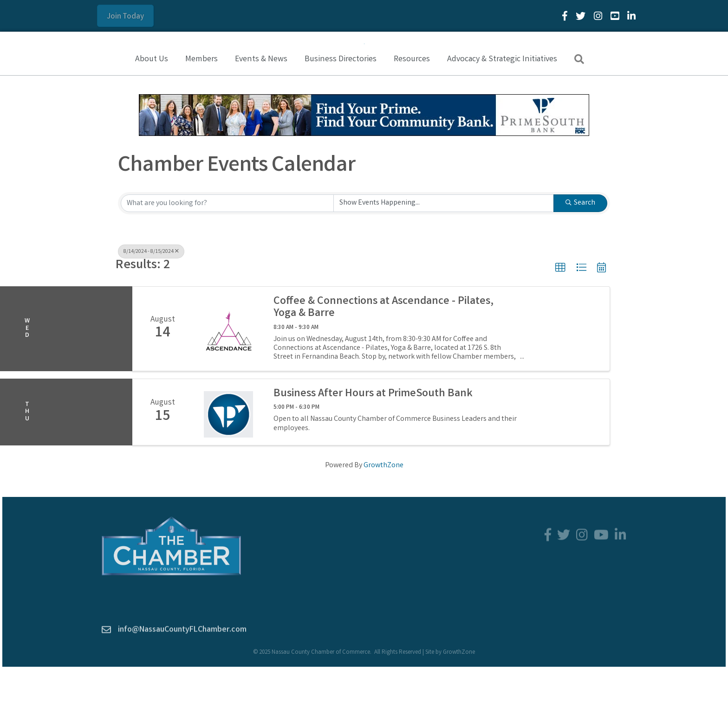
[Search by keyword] (227, 252)
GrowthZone (383, 514)
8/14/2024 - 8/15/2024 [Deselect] (151, 300)
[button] (125, 16)
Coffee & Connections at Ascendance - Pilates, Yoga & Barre (383, 357)
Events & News (261, 108)
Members (201, 108)
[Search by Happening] (444, 252)
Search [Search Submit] (580, 252)
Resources (412, 108)
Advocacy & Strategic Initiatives (502, 108)
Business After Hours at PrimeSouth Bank (373, 443)
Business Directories (341, 108)
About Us (152, 108)
